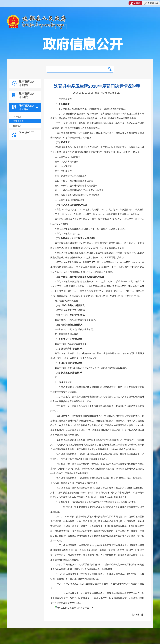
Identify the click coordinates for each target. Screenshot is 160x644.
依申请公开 (26, 133)
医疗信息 (17, 126)
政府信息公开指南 (26, 83)
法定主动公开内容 (26, 107)
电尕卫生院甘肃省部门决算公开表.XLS (75, 608)
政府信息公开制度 (26, 95)
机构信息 (17, 117)
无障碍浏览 (151, 3)
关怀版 (135, 3)
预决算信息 (18, 121)
